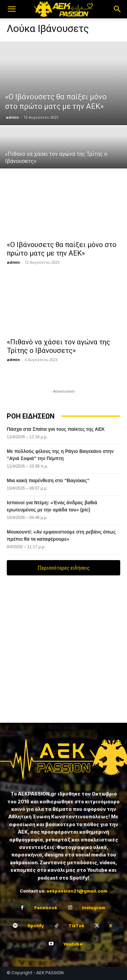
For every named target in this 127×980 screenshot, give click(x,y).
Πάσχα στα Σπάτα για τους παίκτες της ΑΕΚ (56, 429)
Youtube (73, 944)
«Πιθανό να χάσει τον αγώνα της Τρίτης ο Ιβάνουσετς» (58, 346)
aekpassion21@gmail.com (77, 891)
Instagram (94, 908)
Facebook (46, 908)
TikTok (76, 926)
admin (12, 117)
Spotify (36, 926)
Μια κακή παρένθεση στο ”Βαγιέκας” (48, 480)
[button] (12, 9)
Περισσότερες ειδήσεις (64, 568)
